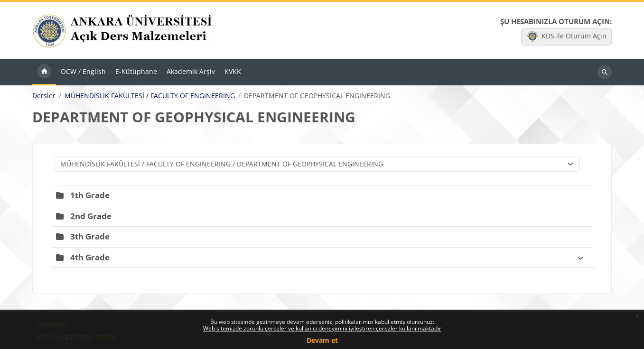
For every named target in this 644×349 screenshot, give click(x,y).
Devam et (322, 340)
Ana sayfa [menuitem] (44, 72)
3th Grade (90, 236)
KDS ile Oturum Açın (567, 37)
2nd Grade (91, 216)
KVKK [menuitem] (233, 71)
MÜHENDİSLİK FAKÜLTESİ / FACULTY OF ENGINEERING (150, 96)
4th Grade (90, 257)
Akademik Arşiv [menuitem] (191, 71)
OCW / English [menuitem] (83, 71)
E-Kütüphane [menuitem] (136, 71)
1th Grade (90, 195)
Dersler (44, 96)
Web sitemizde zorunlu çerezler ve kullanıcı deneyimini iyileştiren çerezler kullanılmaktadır (322, 328)
